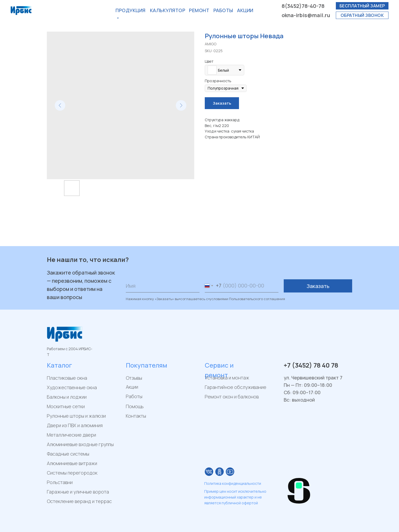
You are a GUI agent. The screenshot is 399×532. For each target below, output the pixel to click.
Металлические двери (71, 435)
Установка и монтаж (227, 378)
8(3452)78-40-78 (303, 6)
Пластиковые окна (67, 378)
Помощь (135, 406)
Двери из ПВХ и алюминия (75, 425)
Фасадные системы (68, 454)
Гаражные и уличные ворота (78, 492)
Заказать (318, 286)
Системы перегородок (72, 473)
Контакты (136, 416)
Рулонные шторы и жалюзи (76, 416)
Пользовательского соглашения (257, 299)
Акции (132, 387)
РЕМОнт (199, 10)
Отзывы (134, 378)
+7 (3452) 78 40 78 (311, 365)
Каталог (59, 365)
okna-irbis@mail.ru (306, 15)
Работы (223, 10)
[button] (362, 6)
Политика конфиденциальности (233, 483)
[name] (163, 286)
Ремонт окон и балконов (232, 397)
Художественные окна (72, 387)
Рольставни (60, 482)
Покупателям (146, 365)
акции (245, 10)
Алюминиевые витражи (72, 463)
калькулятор (168, 10)
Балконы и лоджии (67, 397)
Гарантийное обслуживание (236, 387)
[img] (209, 472)
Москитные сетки (66, 406)
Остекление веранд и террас (79, 501)
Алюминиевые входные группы (80, 444)
